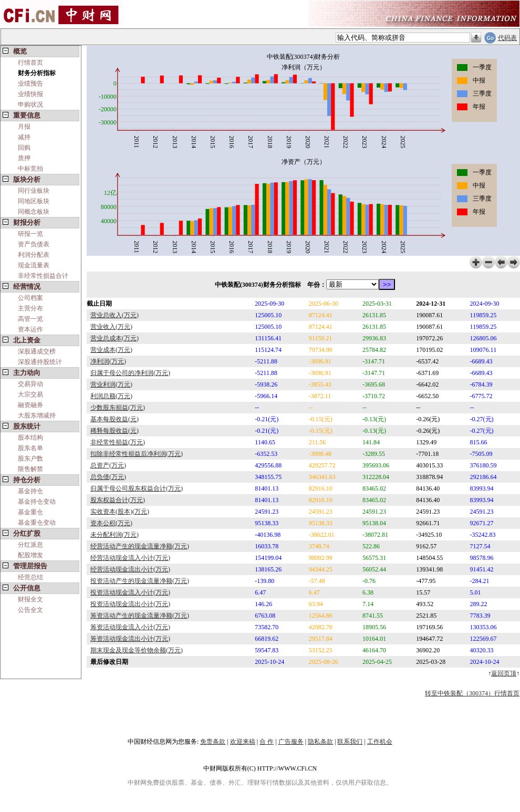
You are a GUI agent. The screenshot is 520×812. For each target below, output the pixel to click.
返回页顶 (504, 673)
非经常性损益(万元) (118, 442)
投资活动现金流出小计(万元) (130, 604)
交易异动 (30, 384)
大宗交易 (30, 394)
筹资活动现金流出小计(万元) (130, 639)
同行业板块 (34, 191)
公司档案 (30, 298)
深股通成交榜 (37, 351)
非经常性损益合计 (43, 276)
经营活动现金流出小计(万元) (130, 569)
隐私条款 (320, 742)
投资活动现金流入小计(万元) (130, 592)
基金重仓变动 (37, 523)
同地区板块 (34, 201)
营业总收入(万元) (115, 315)
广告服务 (291, 742)
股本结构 (30, 438)
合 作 (267, 742)
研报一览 (30, 234)
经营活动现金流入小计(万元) (130, 558)
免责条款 (213, 742)
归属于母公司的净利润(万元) (130, 373)
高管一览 (30, 319)
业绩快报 (30, 94)
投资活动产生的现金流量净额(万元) (140, 581)
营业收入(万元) (111, 327)
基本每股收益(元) (115, 419)
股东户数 (30, 459)
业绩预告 (30, 84)
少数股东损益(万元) (118, 408)
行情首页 (30, 63)
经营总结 (30, 577)
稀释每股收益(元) (115, 431)
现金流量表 (34, 265)
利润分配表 (34, 255)
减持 (24, 137)
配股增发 (30, 555)
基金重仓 (30, 512)
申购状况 (30, 105)
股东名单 (30, 448)
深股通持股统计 (40, 362)
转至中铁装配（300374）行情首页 (472, 693)
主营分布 (30, 308)
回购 (24, 148)
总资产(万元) (108, 465)
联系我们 (350, 742)
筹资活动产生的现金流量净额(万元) (140, 616)
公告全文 (30, 610)
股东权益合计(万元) (118, 500)
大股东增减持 (37, 415)
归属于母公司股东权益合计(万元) (137, 488)
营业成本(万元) (111, 350)
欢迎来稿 (243, 742)
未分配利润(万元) (115, 535)
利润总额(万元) (111, 396)
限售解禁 (30, 469)
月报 (24, 127)
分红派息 (30, 545)
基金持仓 (30, 491)
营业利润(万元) (111, 384)
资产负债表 (34, 244)
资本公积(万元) (111, 523)
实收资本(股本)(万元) (120, 512)
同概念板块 (34, 212)
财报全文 (30, 599)
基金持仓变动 (37, 502)
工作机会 (380, 742)
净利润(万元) (108, 361)
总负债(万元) (108, 477)
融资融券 (30, 405)
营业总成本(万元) (115, 338)
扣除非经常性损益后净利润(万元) (137, 454)
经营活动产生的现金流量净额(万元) (140, 546)
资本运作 (30, 329)
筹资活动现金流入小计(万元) (130, 627)
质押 (24, 158)
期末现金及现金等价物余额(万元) (137, 650)
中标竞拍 (30, 169)
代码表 (507, 38)
